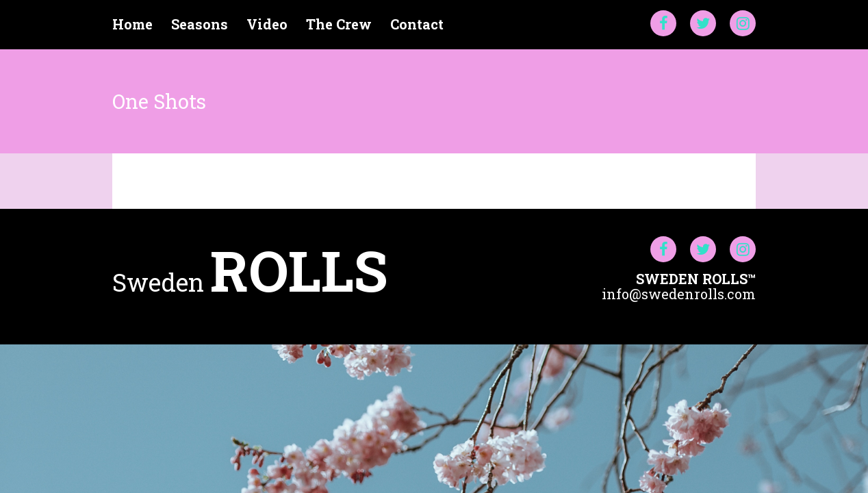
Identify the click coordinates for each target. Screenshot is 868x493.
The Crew (339, 24)
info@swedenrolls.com (679, 294)
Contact (417, 24)
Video (267, 24)
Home (132, 24)
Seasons (200, 24)
